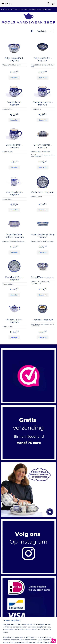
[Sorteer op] (41, 31)
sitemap (40, 639)
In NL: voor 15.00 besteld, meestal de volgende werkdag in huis (26, 9)
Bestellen (14, 77)
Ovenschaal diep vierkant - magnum (14, 236)
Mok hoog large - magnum (14, 193)
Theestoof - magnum (43, 320)
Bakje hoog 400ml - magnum (14, 59)
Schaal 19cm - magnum (43, 277)
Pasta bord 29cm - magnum (14, 278)
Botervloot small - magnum (43, 146)
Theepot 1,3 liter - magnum (14, 321)
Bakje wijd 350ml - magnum (43, 59)
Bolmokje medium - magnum (43, 104)
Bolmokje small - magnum (14, 146)
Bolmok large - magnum (14, 104)
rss (45, 639)
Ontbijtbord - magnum (43, 192)
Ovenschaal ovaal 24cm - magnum (43, 236)
